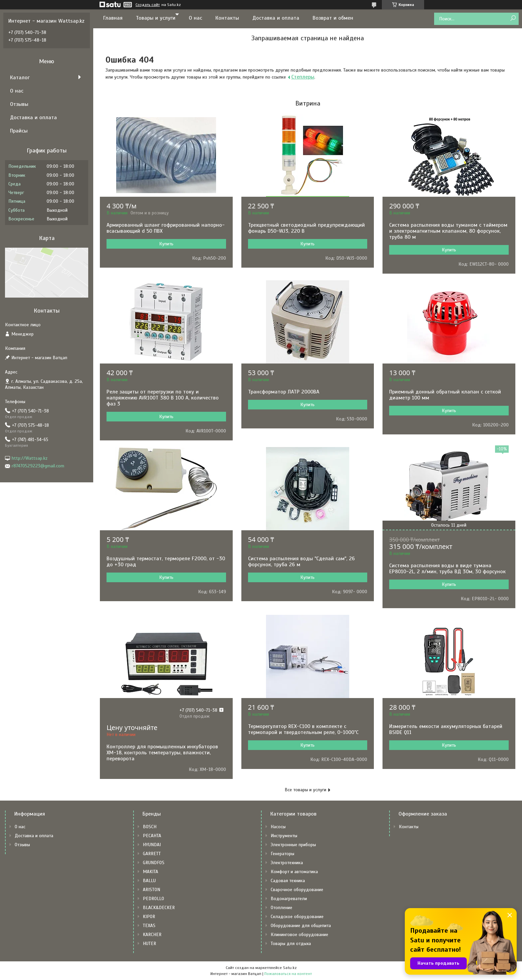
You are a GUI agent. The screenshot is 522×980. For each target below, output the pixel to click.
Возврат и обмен (333, 18)
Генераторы (282, 854)
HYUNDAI (152, 845)
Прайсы (19, 131)
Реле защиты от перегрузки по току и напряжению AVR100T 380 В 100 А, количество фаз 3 (163, 398)
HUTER (149, 944)
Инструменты (284, 836)
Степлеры (303, 77)
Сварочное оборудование (297, 890)
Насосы (278, 827)
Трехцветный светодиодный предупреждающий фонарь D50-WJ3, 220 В (306, 228)
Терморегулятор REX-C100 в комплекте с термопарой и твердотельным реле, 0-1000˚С (303, 729)
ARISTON (151, 890)
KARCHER (152, 935)
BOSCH (150, 827)
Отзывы (19, 104)
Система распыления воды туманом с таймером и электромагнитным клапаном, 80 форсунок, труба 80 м (448, 231)
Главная (113, 18)
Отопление (281, 908)
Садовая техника (288, 881)
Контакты (227, 18)
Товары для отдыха (291, 944)
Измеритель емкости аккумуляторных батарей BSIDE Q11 (446, 729)
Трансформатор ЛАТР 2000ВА (284, 392)
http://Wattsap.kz (30, 458)
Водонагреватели (289, 899)
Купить (166, 244)
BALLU (149, 881)
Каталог (20, 78)
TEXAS (149, 926)
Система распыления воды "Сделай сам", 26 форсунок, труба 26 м (301, 562)
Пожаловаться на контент (288, 974)
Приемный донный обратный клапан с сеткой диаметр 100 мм (445, 395)
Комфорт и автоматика (294, 872)
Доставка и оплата (276, 18)
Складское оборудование (297, 917)
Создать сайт (148, 5)
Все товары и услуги (305, 790)
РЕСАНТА (152, 836)
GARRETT (152, 854)
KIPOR (149, 917)
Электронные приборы (293, 845)
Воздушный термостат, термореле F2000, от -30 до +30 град (166, 562)
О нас (195, 18)
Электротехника (287, 863)
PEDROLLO (153, 899)
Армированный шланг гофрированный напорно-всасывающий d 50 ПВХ (166, 228)
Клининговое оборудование (299, 935)
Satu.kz (290, 968)
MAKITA (150, 872)
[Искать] (513, 18)
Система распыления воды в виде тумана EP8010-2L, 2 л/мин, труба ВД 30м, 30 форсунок (447, 569)
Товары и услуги (156, 18)
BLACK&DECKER (159, 908)
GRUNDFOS (154, 863)
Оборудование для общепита (301, 926)
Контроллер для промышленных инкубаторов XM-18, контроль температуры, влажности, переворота (162, 753)
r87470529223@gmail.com (38, 466)
